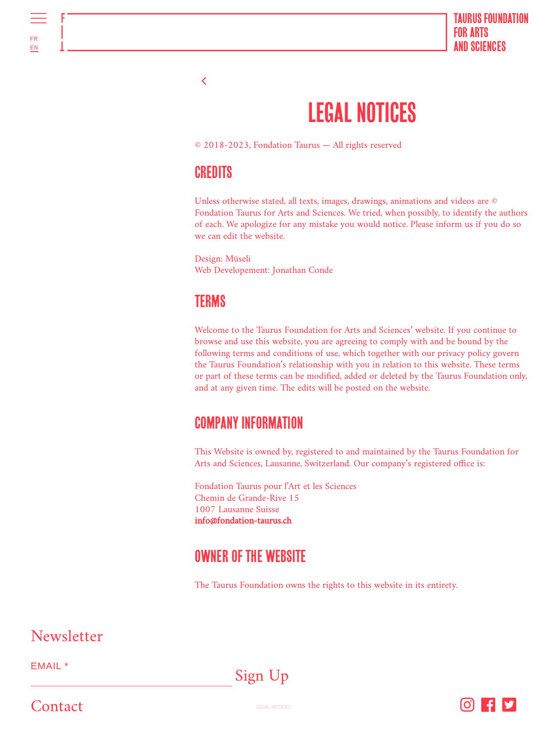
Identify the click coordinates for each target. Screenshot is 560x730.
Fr (34, 39)
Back (220, 82)
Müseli (238, 259)
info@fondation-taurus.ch (243, 521)
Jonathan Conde (303, 271)
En (34, 48)
